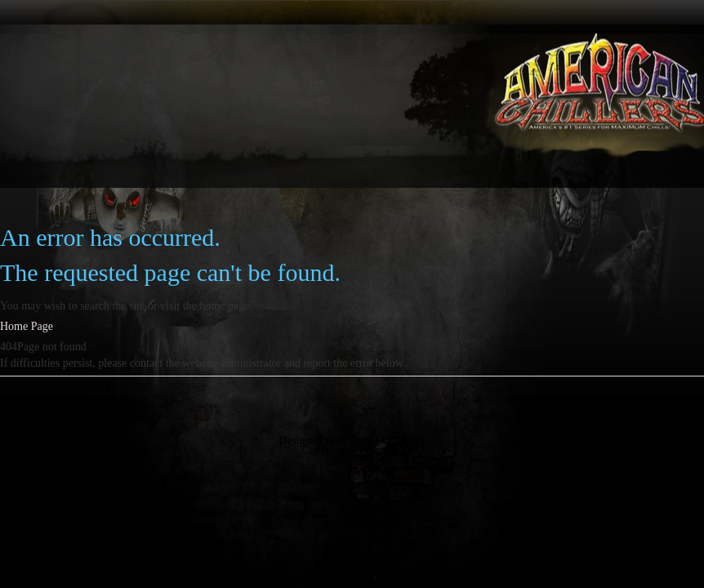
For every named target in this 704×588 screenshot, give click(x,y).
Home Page (27, 326)
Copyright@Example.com (361, 450)
